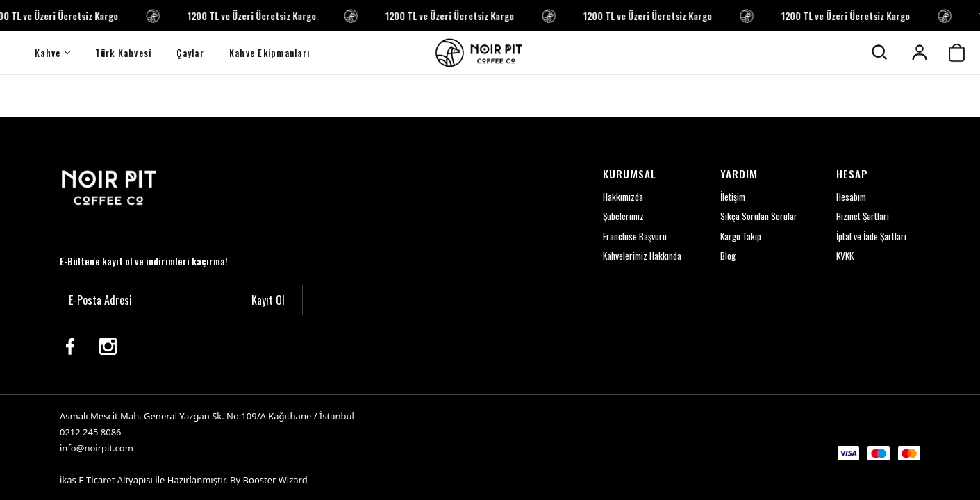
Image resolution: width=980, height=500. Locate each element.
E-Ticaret (97, 480)
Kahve (52, 53)
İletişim (730, 195)
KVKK (842, 256)
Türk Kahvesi (123, 53)
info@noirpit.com (97, 448)
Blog (725, 256)
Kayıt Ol (268, 299)
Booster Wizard (275, 480)
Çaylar (190, 53)
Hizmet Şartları (861, 216)
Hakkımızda (618, 195)
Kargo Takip (738, 236)
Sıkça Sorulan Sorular (755, 216)
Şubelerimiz (618, 216)
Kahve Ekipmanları (269, 53)
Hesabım (849, 195)
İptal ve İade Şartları (870, 236)
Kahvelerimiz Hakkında (637, 256)
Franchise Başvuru (629, 236)
